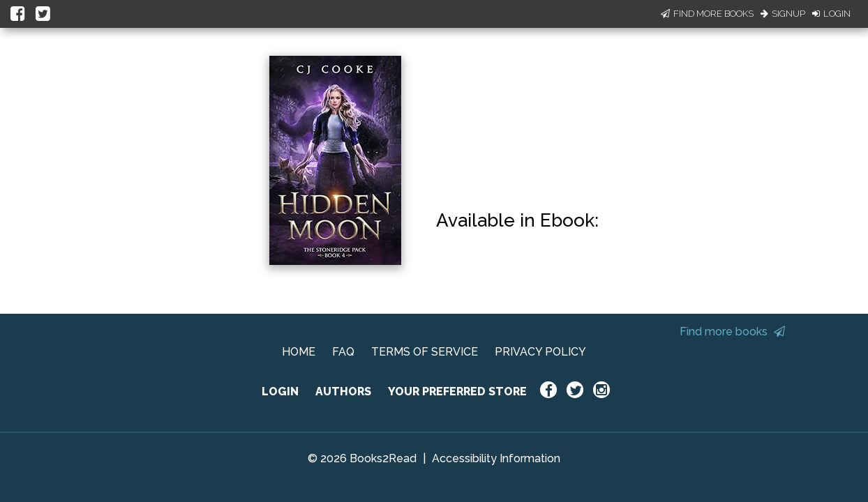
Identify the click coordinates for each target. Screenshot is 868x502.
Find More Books (707, 14)
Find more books (732, 332)
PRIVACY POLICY (540, 352)
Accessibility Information (496, 458)
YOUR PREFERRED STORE (457, 391)
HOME (299, 352)
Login (831, 14)
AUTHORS (343, 391)
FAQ (343, 352)
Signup (783, 14)
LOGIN (280, 391)
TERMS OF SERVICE (425, 352)
